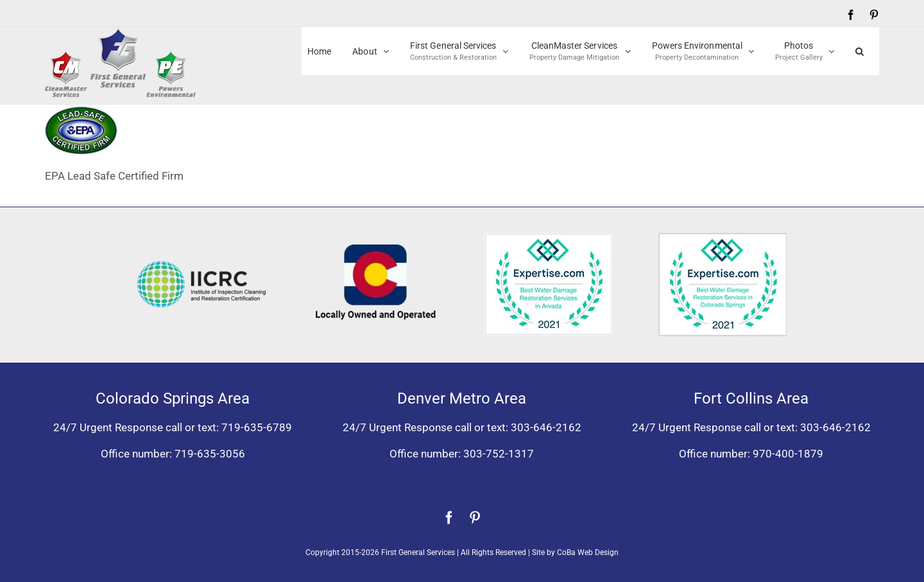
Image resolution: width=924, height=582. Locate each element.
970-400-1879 (788, 454)
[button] (860, 51)
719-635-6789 (257, 427)
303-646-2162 (546, 427)
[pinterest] (475, 518)
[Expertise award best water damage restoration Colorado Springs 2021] (723, 238)
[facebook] (449, 518)
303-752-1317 (499, 454)
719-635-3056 (210, 454)
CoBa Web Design (588, 552)
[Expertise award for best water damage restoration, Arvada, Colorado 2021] (549, 238)
